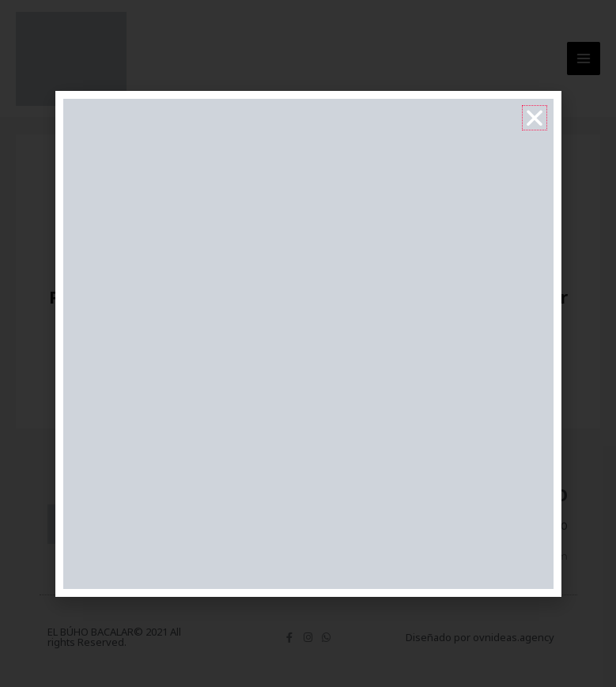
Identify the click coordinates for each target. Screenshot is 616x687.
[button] (535, 118)
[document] (308, 343)
